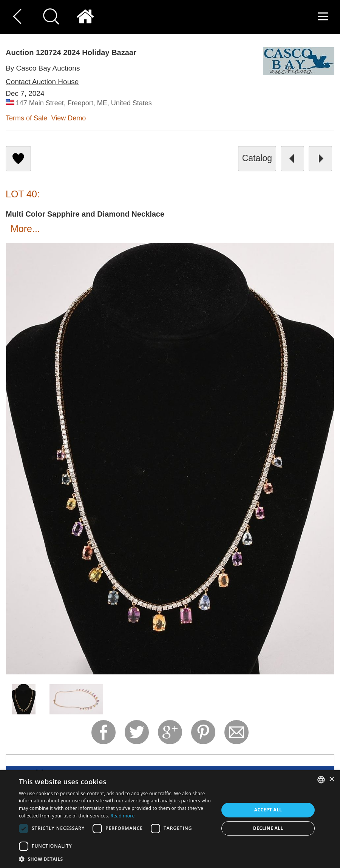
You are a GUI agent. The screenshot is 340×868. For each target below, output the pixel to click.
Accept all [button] (268, 810)
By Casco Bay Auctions (43, 68)
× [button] (331, 780)
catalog (257, 158)
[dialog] (170, 819)
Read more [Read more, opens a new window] (122, 816)
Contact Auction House (42, 82)
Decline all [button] (268, 828)
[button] (116, 859)
